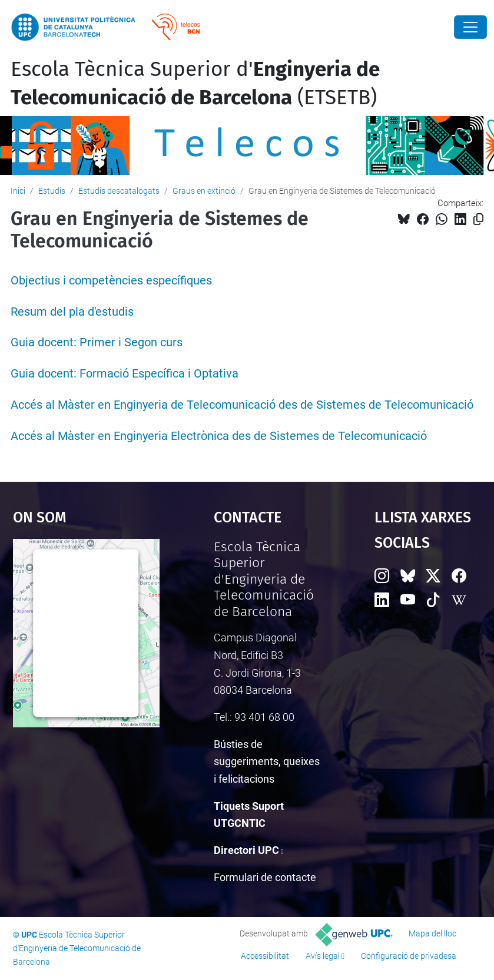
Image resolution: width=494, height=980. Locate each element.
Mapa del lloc (432, 933)
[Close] (470, 27)
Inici (18, 191)
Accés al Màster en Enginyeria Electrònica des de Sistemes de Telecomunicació (219, 436)
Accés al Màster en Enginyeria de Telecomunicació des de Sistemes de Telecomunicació (242, 405)
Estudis (52, 191)
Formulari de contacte (265, 877)
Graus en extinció (204, 191)
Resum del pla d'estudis (72, 312)
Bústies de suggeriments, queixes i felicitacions (267, 762)
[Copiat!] (478, 219)
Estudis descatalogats (119, 191)
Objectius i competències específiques (111, 281)
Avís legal (323, 956)
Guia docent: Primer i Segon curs (97, 342)
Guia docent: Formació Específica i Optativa (125, 374)
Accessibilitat (265, 956)
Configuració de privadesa (409, 956)
